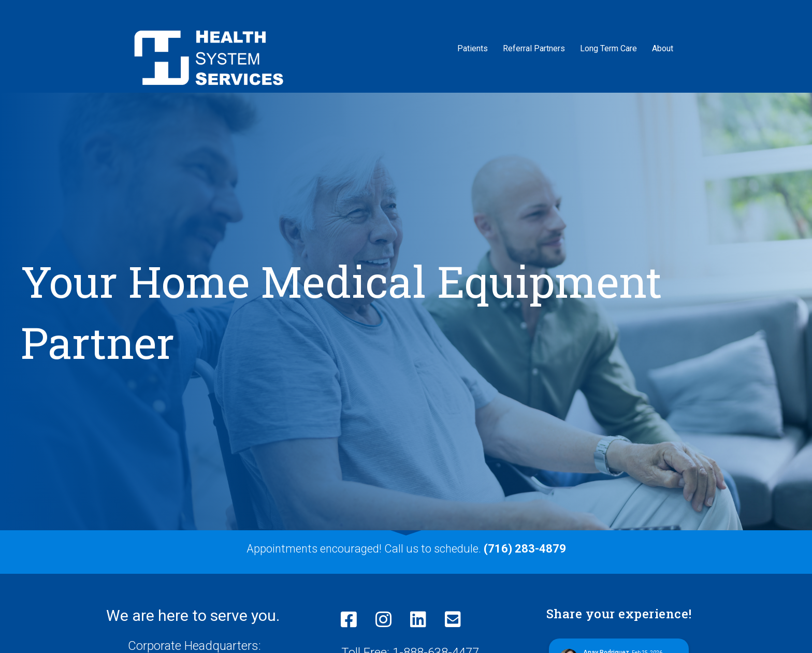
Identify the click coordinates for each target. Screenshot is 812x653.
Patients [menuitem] (473, 48)
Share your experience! (619, 614)
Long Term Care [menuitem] (608, 48)
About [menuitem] (663, 48)
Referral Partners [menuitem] (534, 48)
